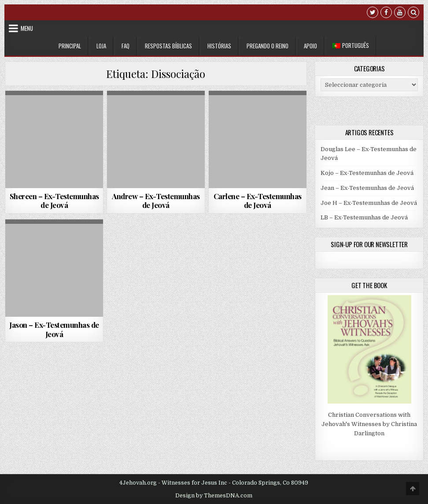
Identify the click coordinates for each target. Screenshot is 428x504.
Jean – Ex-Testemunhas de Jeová (367, 188)
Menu (27, 28)
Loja (101, 46)
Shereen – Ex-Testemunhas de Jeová (54, 200)
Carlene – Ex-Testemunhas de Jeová (258, 200)
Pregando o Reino (267, 46)
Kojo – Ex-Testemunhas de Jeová (367, 173)
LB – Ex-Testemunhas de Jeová (364, 217)
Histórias (219, 46)
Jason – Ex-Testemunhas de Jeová (54, 329)
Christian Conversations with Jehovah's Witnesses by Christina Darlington (369, 424)
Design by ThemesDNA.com (214, 496)
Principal (70, 46)
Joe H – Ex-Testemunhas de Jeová (369, 203)
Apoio (310, 46)
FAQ (125, 46)
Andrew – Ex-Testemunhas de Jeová (156, 200)
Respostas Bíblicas (168, 46)
